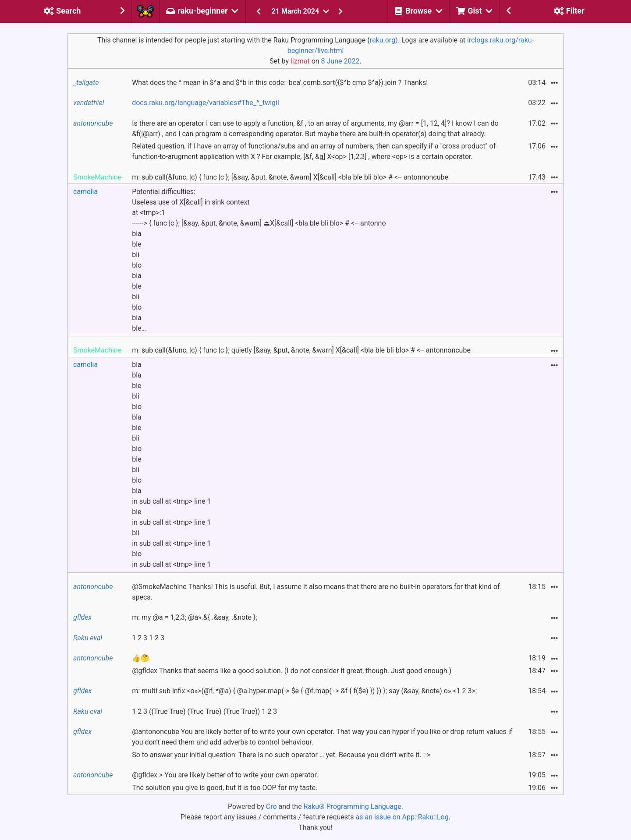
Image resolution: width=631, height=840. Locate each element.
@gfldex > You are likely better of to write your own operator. (225, 775)
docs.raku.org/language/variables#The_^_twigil (206, 103)
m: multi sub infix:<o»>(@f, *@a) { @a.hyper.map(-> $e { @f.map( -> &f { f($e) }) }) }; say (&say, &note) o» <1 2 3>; (304, 691)
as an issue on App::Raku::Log (402, 817)
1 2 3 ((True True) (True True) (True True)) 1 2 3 (204, 711)
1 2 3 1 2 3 (148, 638)
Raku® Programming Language (353, 806)
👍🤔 (141, 658)
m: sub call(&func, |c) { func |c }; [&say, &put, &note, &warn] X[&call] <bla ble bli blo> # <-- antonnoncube (290, 177)
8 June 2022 (340, 61)
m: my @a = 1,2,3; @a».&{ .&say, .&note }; (194, 617)
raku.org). (385, 40)
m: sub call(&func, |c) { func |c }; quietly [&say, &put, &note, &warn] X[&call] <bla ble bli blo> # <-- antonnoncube (301, 350)
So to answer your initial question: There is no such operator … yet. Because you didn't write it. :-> (281, 755)
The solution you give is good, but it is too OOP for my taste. (225, 788)
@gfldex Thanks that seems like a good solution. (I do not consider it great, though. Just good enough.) (292, 671)
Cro (271, 806)
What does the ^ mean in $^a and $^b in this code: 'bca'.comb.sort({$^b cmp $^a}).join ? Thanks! (280, 83)
